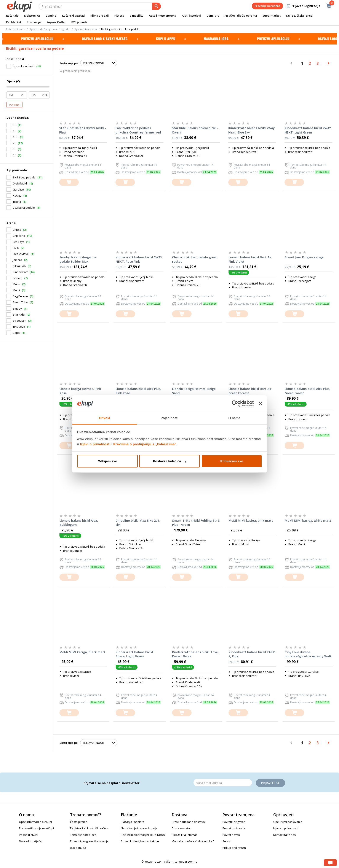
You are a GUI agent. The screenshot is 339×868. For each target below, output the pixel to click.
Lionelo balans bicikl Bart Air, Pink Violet (250, 259)
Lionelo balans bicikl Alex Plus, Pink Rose (138, 391)
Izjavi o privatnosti (95, 444)
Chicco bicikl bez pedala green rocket (195, 259)
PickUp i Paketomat (184, 835)
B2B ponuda (79, 22)
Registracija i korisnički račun (89, 828)
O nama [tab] (234, 418)
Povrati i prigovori (234, 822)
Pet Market (14, 22)
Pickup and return (234, 848)
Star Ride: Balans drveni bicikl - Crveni (195, 130)
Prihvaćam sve (232, 461)
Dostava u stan (182, 828)
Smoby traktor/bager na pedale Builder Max (78, 259)
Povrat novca (231, 835)
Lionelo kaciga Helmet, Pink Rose (80, 391)
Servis (227, 841)
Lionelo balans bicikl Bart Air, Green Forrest (250, 391)
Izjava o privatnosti (286, 828)
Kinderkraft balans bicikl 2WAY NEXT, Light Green (308, 130)
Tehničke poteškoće (83, 835)
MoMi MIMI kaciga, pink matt (251, 521)
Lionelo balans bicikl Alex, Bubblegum (79, 523)
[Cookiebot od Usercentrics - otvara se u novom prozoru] (235, 404)
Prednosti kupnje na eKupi (36, 828)
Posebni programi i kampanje (89, 841)
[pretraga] (157, 6)
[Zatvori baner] (261, 404)
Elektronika (32, 16)
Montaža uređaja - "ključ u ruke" (193, 841)
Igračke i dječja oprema (241, 16)
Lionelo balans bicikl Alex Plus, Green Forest (307, 391)
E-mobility (136, 16)
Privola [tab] (105, 418)
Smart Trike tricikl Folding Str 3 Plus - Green (196, 523)
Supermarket (272, 16)
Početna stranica (16, 29)
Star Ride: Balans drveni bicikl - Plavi (83, 130)
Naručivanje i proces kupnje (139, 828)
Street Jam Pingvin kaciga (304, 257)
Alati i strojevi (191, 16)
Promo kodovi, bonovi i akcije (140, 841)
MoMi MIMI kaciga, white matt (308, 521)
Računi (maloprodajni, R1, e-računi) (143, 835)
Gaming (51, 16)
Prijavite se (270, 783)
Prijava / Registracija (303, 6)
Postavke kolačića (170, 461)
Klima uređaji (100, 16)
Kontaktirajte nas (285, 835)
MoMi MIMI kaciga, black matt (82, 652)
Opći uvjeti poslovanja (288, 822)
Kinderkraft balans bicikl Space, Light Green (134, 654)
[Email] (223, 783)
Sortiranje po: (69, 63)
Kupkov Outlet (56, 22)
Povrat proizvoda (234, 828)
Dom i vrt (213, 16)
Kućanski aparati (73, 16)
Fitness (119, 16)
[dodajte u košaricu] (69, 182)
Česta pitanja (79, 822)
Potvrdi (14, 105)
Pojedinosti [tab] (169, 418)
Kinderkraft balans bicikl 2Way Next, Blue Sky (252, 130)
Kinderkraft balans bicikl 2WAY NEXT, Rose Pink (139, 259)
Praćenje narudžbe (267, 6)
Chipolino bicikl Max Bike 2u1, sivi (138, 523)
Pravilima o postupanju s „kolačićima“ (145, 444)
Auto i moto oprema (163, 16)
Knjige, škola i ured (299, 16)
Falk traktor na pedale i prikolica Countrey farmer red (138, 130)
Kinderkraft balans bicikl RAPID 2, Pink (252, 654)
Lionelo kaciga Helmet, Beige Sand (194, 391)
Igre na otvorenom (86, 29)
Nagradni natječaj (31, 841)
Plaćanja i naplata (133, 822)
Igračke (66, 29)
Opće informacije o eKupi (35, 822)
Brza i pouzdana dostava (188, 822)
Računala (12, 16)
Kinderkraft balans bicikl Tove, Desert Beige (195, 654)
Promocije (34, 22)
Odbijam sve (107, 461)
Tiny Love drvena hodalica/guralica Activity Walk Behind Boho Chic (308, 654)
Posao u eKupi (29, 835)
